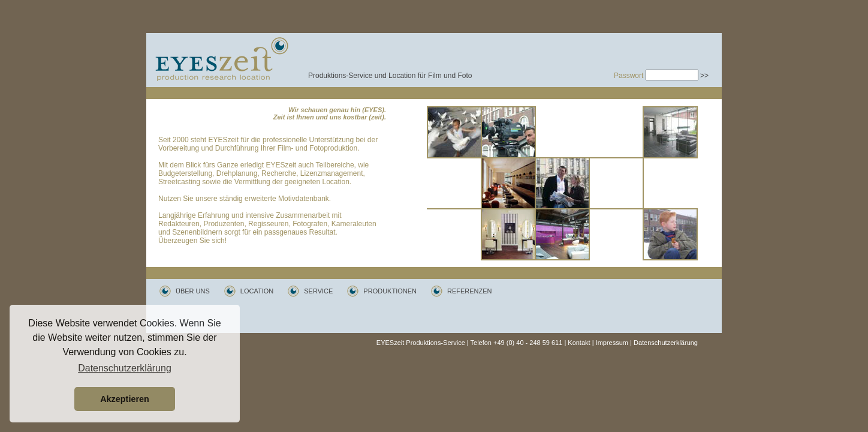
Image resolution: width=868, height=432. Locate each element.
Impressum (612, 343)
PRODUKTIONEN (390, 291)
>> (704, 76)
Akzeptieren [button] (125, 399)
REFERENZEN (470, 291)
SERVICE (318, 291)
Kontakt (579, 343)
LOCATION (257, 291)
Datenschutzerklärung (666, 343)
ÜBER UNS (193, 291)
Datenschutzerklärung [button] (125, 368)
